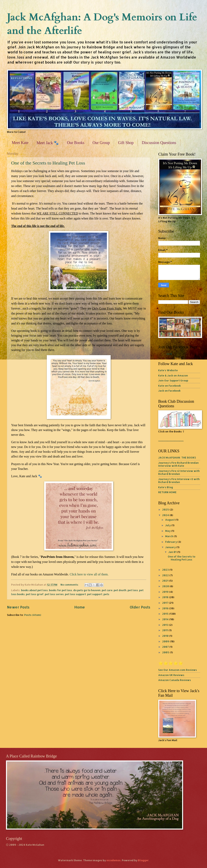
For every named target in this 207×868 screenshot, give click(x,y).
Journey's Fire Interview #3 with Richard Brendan (179, 481)
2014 (166, 619)
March (169, 536)
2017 (166, 603)
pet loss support (75, 594)
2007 (166, 647)
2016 (166, 608)
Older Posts (140, 607)
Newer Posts (18, 607)
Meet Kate (20, 143)
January (171, 547)
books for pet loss (61, 590)
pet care (107, 590)
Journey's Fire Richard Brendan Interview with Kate (178, 464)
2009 (166, 641)
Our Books (76, 143)
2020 (166, 586)
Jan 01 (173, 552)
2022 (166, 575)
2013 (166, 625)
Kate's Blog (166, 487)
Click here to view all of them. (89, 574)
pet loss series (54, 594)
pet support (95, 594)
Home (80, 607)
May (168, 531)
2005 (166, 652)
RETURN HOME (167, 492)
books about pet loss (34, 590)
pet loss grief (35, 594)
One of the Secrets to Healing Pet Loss (48, 163)
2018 (166, 597)
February (171, 542)
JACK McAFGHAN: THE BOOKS (177, 458)
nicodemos (114, 860)
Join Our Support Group (173, 380)
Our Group (101, 143)
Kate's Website (168, 370)
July (168, 525)
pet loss (133, 590)
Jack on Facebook (169, 391)
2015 (166, 614)
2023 (166, 570)
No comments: (70, 585)
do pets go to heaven (87, 590)
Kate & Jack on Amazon (173, 375)
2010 (166, 636)
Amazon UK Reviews (171, 675)
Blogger (143, 860)
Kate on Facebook (169, 386)
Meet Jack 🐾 (48, 143)
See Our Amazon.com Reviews (178, 670)
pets (106, 594)
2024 (166, 515)
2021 (166, 581)
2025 (166, 509)
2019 (166, 592)
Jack (169, 354)
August (170, 520)
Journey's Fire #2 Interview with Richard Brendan (179, 472)
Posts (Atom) (33, 615)
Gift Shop (126, 143)
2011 (165, 630)
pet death (120, 590)
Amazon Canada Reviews (175, 680)
